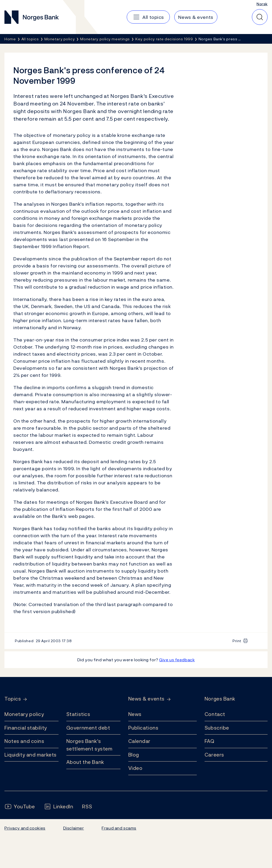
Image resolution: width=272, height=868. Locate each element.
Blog (134, 755)
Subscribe (217, 728)
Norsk (262, 4)
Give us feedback (177, 660)
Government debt (88, 728)
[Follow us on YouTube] (20, 807)
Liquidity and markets (31, 755)
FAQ (210, 741)
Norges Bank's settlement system (89, 745)
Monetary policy (24, 714)
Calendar (140, 741)
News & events (146, 699)
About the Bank (85, 762)
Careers (214, 755)
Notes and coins (24, 741)
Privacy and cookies (25, 828)
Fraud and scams (119, 828)
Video (135, 768)
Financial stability (26, 728)
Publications (143, 728)
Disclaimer (74, 828)
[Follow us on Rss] (87, 807)
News (135, 714)
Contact (215, 714)
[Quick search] (260, 17)
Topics (13, 699)
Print (237, 641)
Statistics (78, 714)
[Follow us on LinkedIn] (59, 807)
